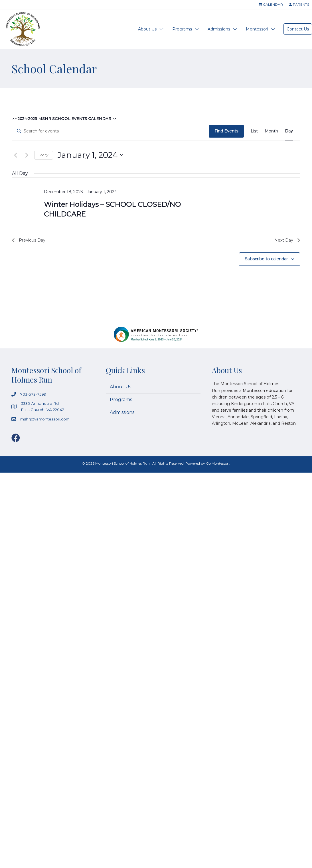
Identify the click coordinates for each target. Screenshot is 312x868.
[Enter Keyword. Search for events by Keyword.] (111, 131)
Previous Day (30, 241)
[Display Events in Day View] (289, 131)
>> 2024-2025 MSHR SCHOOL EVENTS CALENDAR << (66, 119)
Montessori (257, 29)
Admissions (219, 29)
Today (44, 155)
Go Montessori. (218, 465)
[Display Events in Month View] (271, 131)
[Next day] (27, 155)
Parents (299, 4)
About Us (147, 29)
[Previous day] (15, 155)
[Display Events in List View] (254, 131)
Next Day (286, 241)
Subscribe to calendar (266, 260)
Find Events (226, 131)
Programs (182, 29)
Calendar (271, 4)
